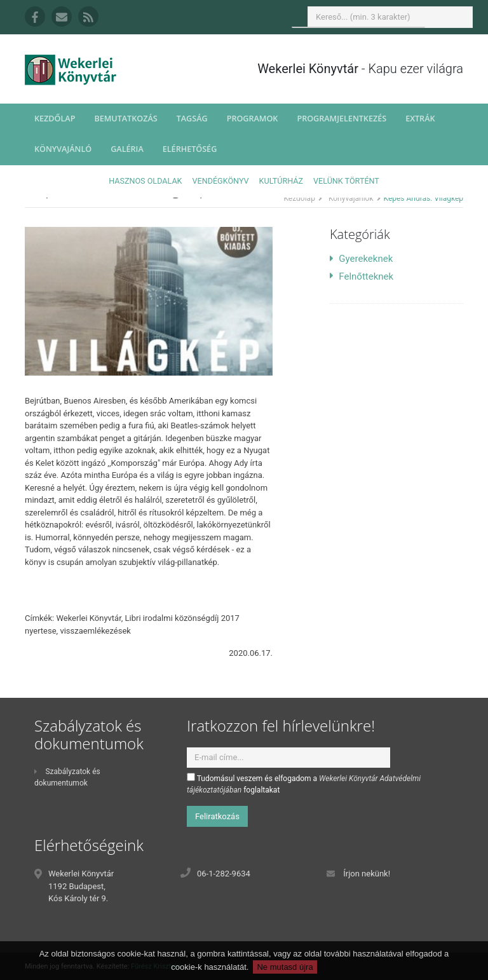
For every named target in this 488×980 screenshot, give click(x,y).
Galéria (127, 149)
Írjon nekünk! (367, 874)
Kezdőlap (55, 119)
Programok (253, 119)
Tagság (192, 119)
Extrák (420, 119)
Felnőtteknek (362, 276)
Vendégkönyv (221, 181)
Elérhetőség (190, 149)
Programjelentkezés (342, 119)
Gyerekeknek (361, 259)
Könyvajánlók (351, 198)
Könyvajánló (63, 149)
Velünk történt (346, 181)
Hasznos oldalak (145, 181)
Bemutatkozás (125, 119)
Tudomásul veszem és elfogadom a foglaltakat (304, 784)
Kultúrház (281, 181)
